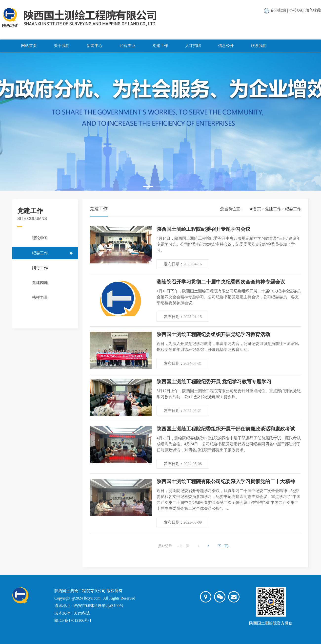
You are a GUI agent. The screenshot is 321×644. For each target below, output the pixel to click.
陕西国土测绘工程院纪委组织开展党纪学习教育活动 (213, 334)
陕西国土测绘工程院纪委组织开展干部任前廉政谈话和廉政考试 (226, 429)
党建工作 (160, 46)
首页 (252, 209)
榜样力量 (40, 297)
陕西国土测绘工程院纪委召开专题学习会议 (203, 229)
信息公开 (226, 46)
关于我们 (62, 46)
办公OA (296, 10)
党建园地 (40, 283)
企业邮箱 (278, 10)
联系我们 (259, 46)
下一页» (224, 546)
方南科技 (82, 613)
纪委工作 (40, 253)
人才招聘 (193, 46)
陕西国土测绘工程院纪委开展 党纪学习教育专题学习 (214, 382)
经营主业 (127, 46)
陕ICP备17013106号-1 (73, 620)
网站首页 (29, 46)
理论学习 (40, 238)
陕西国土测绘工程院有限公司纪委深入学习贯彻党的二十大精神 (226, 481)
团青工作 (40, 268)
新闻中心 (95, 46)
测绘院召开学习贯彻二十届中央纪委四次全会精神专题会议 (221, 282)
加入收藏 (313, 10)
